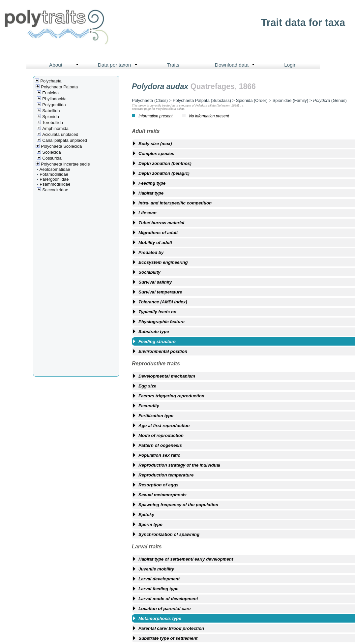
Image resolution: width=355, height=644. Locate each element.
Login (290, 65)
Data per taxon (119, 65)
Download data (236, 65)
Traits (173, 65)
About (65, 65)
